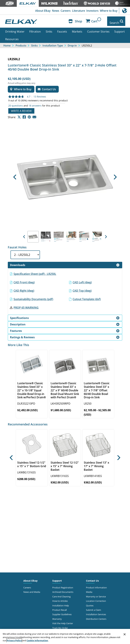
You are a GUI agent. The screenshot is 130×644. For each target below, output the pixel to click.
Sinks (49, 29)
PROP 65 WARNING (26, 305)
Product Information (96, 585)
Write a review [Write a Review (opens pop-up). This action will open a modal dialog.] (21, 108)
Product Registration (63, 585)
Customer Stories (98, 29)
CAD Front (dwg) (24, 280)
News (55, 11)
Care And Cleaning (61, 594)
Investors (92, 11)
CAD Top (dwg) (82, 288)
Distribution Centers (96, 616)
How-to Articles (60, 598)
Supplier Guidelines (62, 612)
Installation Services (96, 612)
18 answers (35, 103)
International (124, 11)
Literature (78, 11)
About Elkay (42, 11)
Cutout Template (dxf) (87, 297)
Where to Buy (109, 11)
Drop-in (72, 43)
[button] (15, 175)
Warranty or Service (96, 594)
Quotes (90, 603)
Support (120, 29)
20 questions (16, 103)
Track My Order (60, 625)
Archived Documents (63, 589)
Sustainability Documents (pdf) (33, 297)
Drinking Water (15, 29)
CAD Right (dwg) (24, 288)
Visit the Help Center (63, 621)
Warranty (57, 616)
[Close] (125, 634)
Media (89, 589)
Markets (77, 29)
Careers (65, 11)
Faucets (62, 29)
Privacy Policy (14, 640)
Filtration (35, 29)
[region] (65, 636)
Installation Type (53, 43)
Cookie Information (37, 640)
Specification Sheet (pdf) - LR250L (35, 271)
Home (7, 43)
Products (21, 43)
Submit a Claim (94, 607)
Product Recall (59, 607)
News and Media (32, 589)
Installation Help (61, 603)
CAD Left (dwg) (82, 280)
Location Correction (96, 598)
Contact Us (92, 578)
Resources (12, 37)
